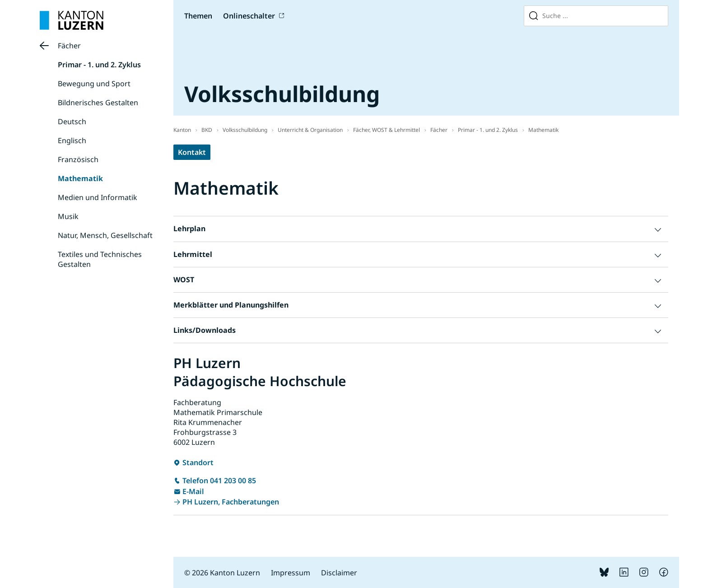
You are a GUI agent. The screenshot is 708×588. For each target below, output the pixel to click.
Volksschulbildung (245, 130)
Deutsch (72, 121)
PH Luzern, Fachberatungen (231, 502)
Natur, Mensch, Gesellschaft (105, 235)
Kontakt (192, 152)
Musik (68, 216)
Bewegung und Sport (94, 84)
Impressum (291, 573)
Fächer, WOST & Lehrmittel (387, 130)
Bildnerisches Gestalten (98, 103)
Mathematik (80, 178)
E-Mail (193, 491)
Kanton (182, 130)
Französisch (78, 159)
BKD (207, 130)
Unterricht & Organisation (310, 130)
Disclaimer (339, 573)
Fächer (69, 46)
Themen (198, 16)
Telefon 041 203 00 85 (219, 481)
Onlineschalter (249, 16)
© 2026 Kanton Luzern (222, 573)
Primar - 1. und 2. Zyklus (99, 65)
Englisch (72, 140)
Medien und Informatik (98, 197)
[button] (421, 229)
